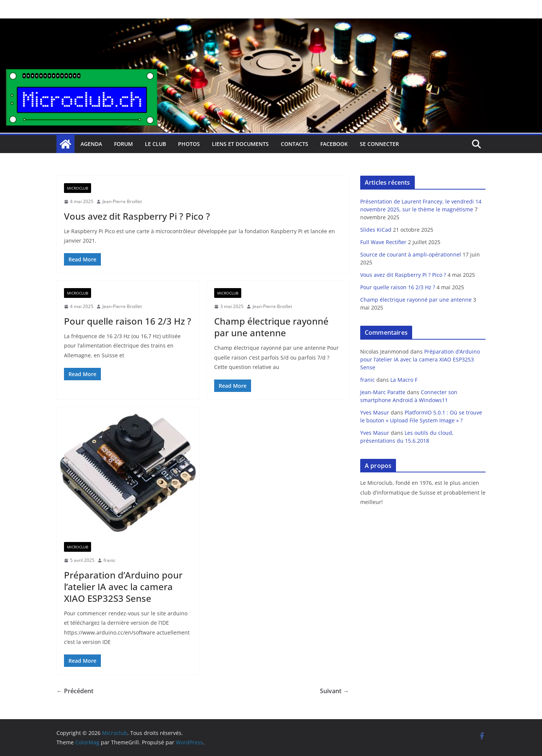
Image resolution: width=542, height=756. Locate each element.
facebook (334, 144)
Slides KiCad (376, 230)
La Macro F (404, 380)
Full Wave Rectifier (383, 242)
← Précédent (75, 691)
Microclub (78, 188)
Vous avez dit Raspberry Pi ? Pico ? (137, 216)
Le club (155, 144)
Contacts (295, 144)
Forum (123, 144)
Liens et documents (240, 144)
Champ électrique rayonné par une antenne (271, 327)
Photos (189, 144)
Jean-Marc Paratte (383, 392)
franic (110, 560)
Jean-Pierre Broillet (122, 201)
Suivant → (334, 691)
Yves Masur (375, 412)
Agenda (91, 144)
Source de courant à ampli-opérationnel (411, 254)
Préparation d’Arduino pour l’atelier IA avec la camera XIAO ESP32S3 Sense (123, 587)
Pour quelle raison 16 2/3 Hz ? (128, 321)
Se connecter (379, 144)
